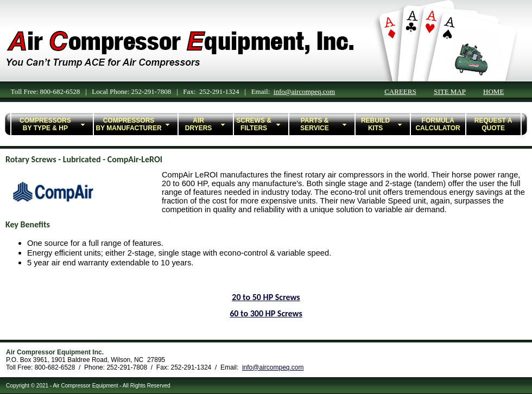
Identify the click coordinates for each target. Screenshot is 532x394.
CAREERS (400, 91)
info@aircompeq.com (304, 91)
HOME (493, 91)
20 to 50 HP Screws (266, 297)
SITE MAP (449, 91)
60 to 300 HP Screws (266, 313)
